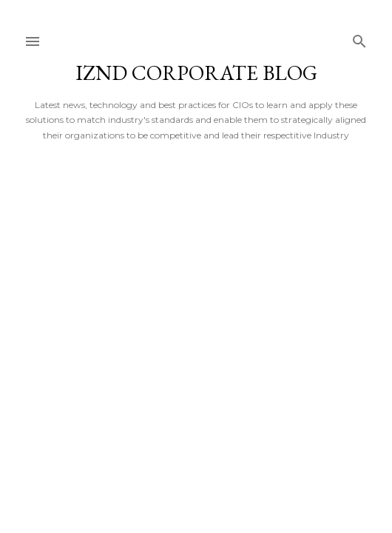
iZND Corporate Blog (196, 73)
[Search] (359, 38)
